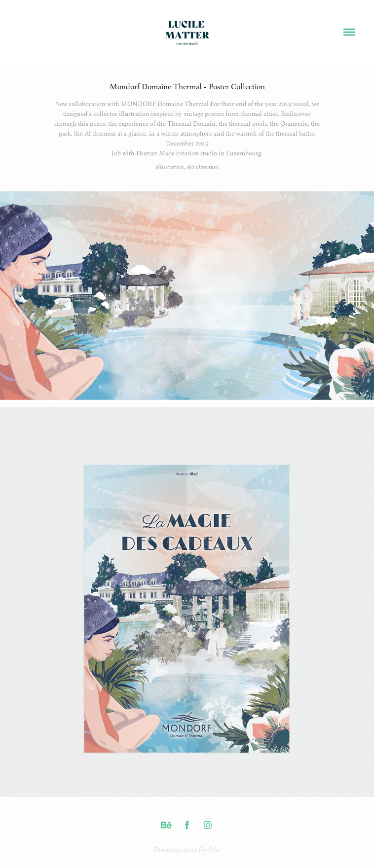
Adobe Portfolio (201, 849)
